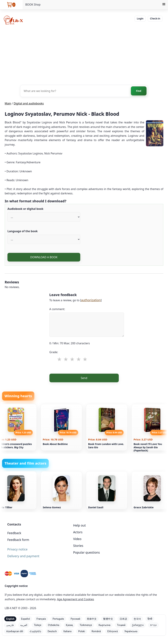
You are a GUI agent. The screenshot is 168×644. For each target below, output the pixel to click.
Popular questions (87, 552)
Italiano (67, 631)
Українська (131, 631)
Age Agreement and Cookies (76, 599)
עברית (153, 625)
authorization (91, 300)
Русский (75, 619)
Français (41, 619)
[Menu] (164, 5)
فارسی (10, 625)
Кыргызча (104, 625)
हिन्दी (150, 619)
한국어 (137, 619)
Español (25, 619)
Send (84, 378)
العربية (24, 625)
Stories (78, 546)
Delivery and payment (23, 556)
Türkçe (38, 625)
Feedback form (18, 540)
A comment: (57, 309)
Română (96, 631)
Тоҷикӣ (121, 625)
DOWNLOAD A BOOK (44, 257)
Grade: (54, 352)
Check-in (155, 18)
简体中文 (92, 619)
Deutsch (52, 631)
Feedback (14, 533)
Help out (79, 525)
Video (77, 539)
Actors (78, 532)
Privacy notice (17, 549)
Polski (82, 631)
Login (140, 18)
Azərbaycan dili (15, 631)
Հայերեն (35, 631)
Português (58, 619)
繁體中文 (108, 619)
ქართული (138, 625)
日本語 (123, 619)
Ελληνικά (113, 631)
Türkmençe (86, 625)
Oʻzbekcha (53, 625)
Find (139, 91)
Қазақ (69, 625)
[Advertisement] (84, 54)
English (10, 619)
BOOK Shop (33, 5)
